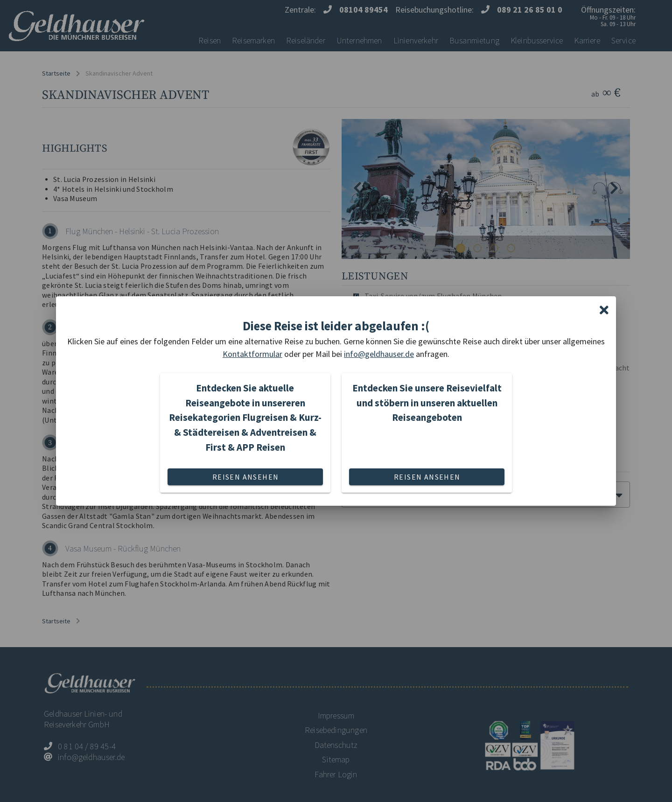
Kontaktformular (252, 354)
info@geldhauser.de (379, 354)
